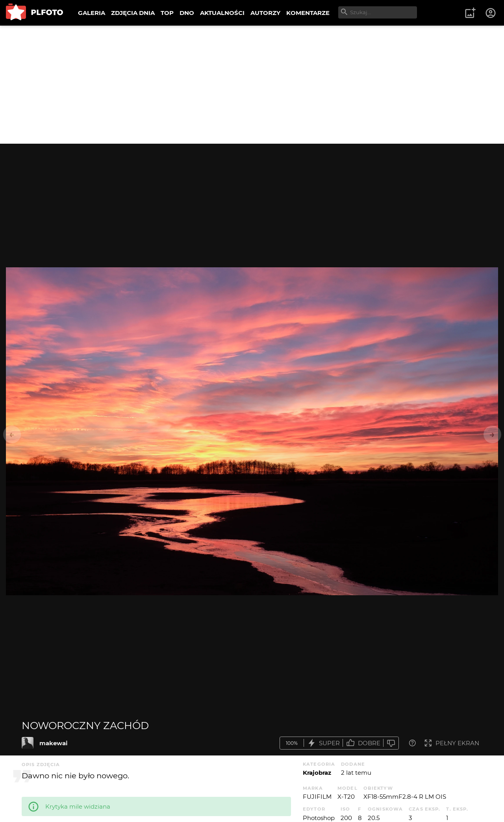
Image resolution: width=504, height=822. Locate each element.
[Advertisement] (252, 85)
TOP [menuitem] (167, 13)
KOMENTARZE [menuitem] (308, 13)
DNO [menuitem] (187, 13)
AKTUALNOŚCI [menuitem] (222, 13)
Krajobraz (317, 773)
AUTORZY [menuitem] (265, 13)
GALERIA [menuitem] (92, 13)
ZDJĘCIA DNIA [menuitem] (133, 13)
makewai (54, 743)
